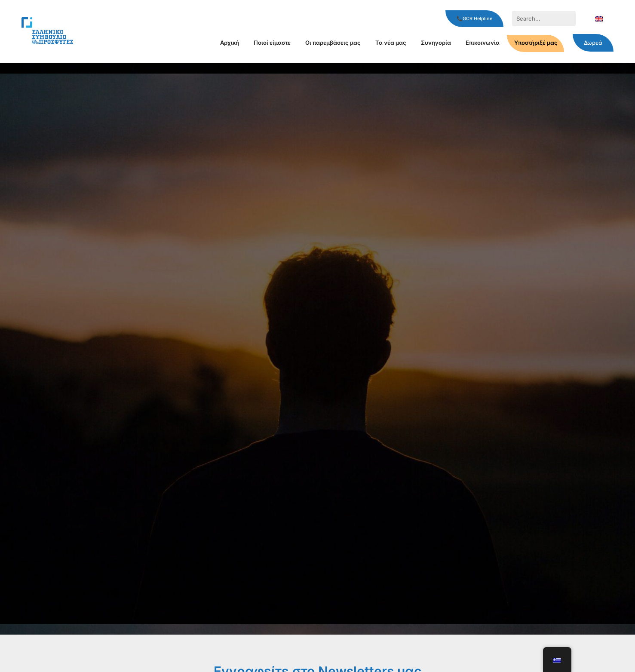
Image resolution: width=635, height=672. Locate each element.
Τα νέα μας (391, 43)
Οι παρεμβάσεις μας (333, 43)
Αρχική (230, 43)
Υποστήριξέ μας (536, 43)
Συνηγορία (436, 43)
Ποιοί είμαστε (272, 43)
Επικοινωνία (483, 43)
